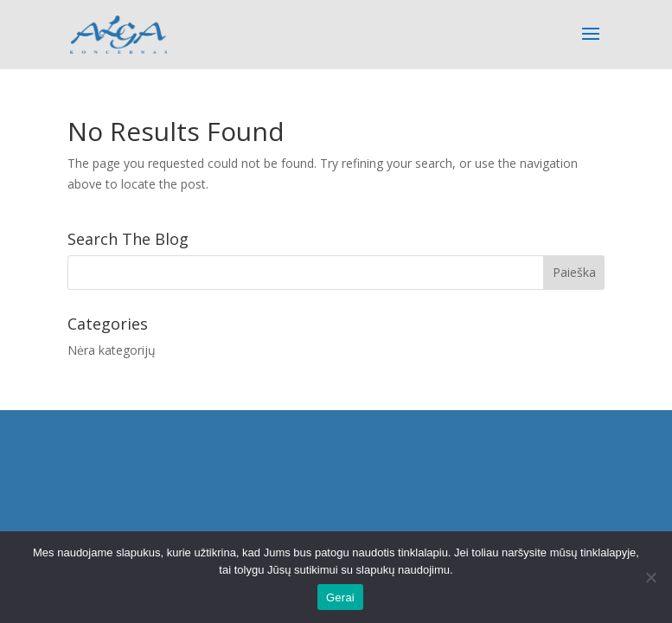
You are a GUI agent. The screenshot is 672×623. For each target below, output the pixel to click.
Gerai (340, 597)
